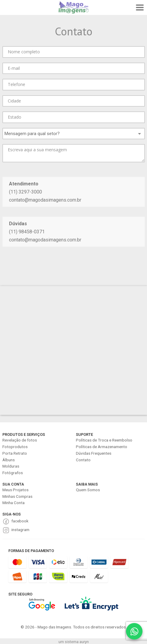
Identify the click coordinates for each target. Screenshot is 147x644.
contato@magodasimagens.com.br (45, 200)
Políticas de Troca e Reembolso (104, 440)
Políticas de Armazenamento (102, 447)
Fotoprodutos (15, 447)
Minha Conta (13, 503)
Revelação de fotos (20, 440)
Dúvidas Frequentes (94, 453)
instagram (20, 530)
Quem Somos (88, 490)
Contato (83, 460)
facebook (20, 521)
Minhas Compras (17, 496)
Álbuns (9, 460)
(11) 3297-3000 (25, 192)
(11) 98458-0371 (27, 232)
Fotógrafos (13, 473)
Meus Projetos (15, 490)
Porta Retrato (15, 453)
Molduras (11, 466)
